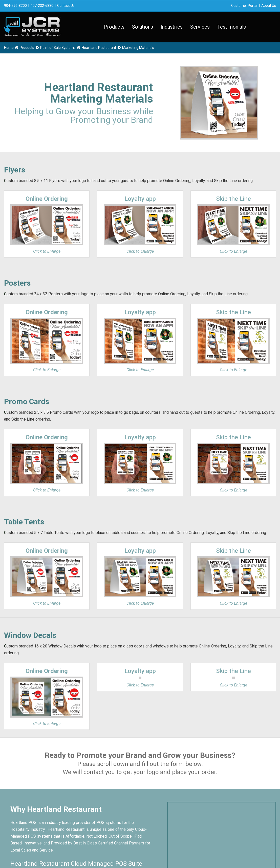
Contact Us (66, 6)
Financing (161, 816)
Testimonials (232, 27)
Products (114, 27)
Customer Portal (244, 6)
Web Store (109, 809)
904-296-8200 (15, 6)
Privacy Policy (81, 854)
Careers (159, 809)
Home (9, 48)
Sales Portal (163, 782)
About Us (269, 6)
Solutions (143, 27)
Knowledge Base (167, 802)
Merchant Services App (173, 823)
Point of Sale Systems (58, 48)
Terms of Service (109, 854)
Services (200, 27)
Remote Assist (166, 795)
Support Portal (165, 789)
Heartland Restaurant (99, 48)
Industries (172, 27)
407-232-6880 (42, 6)
